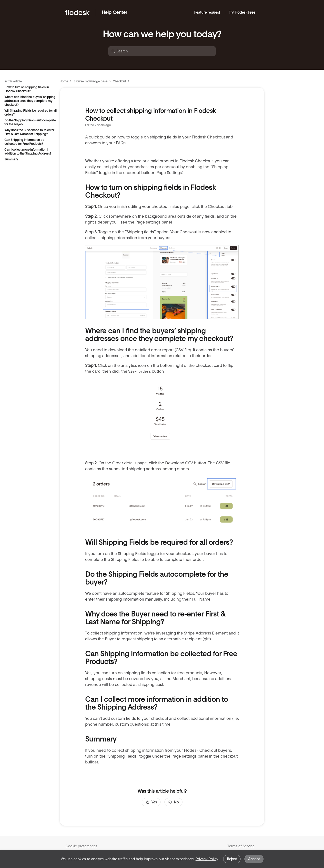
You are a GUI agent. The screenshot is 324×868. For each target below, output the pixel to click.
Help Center (115, 12)
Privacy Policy (207, 859)
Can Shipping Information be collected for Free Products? (24, 142)
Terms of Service (241, 846)
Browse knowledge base (90, 81)
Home (64, 81)
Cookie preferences (81, 846)
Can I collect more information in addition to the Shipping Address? (28, 151)
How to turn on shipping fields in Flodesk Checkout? (27, 89)
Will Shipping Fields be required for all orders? (30, 112)
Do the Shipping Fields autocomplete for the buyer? (30, 122)
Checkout (119, 81)
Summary (11, 159)
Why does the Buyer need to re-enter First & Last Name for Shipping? (29, 132)
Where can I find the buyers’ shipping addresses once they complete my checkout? (30, 101)
